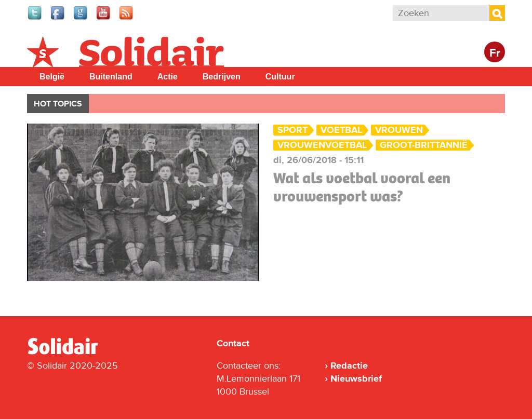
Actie (168, 77)
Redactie (349, 366)
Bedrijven (222, 77)
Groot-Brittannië (424, 145)
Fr (495, 53)
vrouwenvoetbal (322, 145)
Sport (292, 130)
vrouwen (399, 130)
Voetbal (341, 130)
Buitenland (111, 77)
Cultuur (280, 77)
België (52, 77)
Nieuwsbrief (356, 379)
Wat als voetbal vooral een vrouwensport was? (362, 187)
